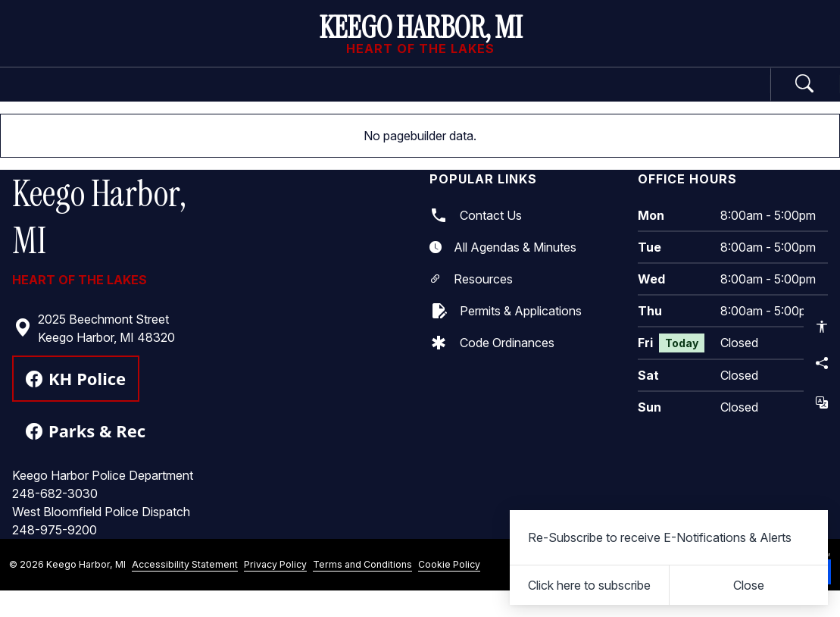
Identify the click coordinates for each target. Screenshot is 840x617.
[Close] (749, 585)
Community (562, 97)
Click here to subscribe (589, 585)
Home (51, 97)
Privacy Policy (275, 590)
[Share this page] (822, 363)
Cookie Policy (449, 590)
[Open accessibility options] (822, 327)
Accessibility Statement (185, 590)
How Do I (687, 97)
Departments (300, 97)
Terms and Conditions (362, 590)
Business (434, 97)
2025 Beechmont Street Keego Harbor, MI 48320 (94, 354)
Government (154, 97)
